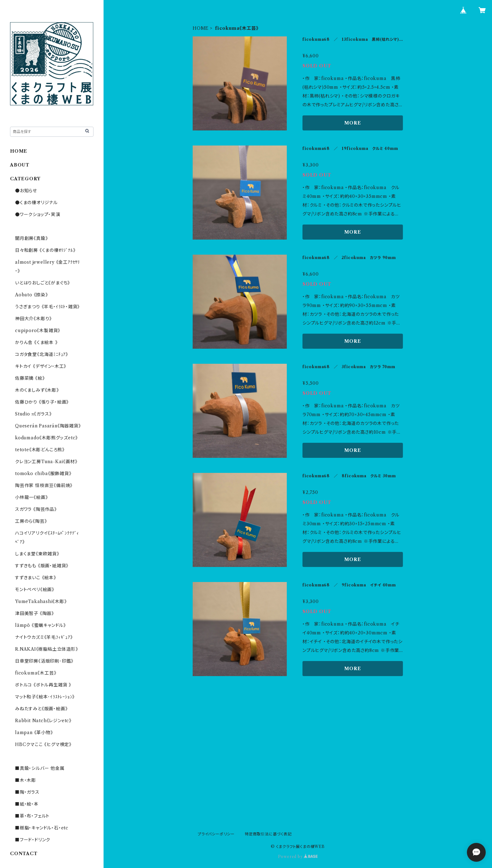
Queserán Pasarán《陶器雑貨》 (48, 426)
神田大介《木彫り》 (33, 319)
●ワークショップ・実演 (38, 214)
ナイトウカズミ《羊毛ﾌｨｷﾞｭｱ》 (44, 637)
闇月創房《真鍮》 (31, 238)
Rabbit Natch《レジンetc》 (43, 721)
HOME (201, 28)
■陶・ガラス (27, 792)
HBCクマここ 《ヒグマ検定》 (43, 744)
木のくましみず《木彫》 (37, 390)
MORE (353, 123)
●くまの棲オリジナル (36, 203)
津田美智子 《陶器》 (35, 613)
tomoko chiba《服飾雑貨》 (43, 474)
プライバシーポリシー (216, 834)
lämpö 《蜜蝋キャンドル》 (40, 625)
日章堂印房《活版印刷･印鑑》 (44, 661)
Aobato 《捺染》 (32, 295)
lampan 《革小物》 (34, 733)
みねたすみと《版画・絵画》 (41, 709)
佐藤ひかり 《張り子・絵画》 (42, 402)
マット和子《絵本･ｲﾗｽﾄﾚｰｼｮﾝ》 (45, 697)
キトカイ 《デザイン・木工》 (41, 366)
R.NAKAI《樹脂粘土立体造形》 (47, 649)
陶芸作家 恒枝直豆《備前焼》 (44, 485)
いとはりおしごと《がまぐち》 (43, 283)
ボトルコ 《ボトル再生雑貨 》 (43, 685)
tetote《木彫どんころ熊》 (40, 450)
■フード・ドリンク (33, 840)
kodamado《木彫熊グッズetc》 (46, 438)
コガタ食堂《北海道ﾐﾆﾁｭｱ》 (42, 354)
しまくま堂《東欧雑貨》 (37, 554)
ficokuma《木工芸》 (36, 673)
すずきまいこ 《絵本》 (36, 578)
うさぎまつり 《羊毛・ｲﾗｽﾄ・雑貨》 (47, 307)
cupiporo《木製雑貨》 (38, 331)
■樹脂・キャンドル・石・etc (42, 828)
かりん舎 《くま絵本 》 (36, 342)
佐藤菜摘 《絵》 (30, 378)
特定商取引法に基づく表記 (268, 834)
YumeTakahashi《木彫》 (41, 601)
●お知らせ (26, 191)
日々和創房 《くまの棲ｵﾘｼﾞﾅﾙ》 (45, 250)
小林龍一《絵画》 (31, 497)
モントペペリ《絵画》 (35, 590)
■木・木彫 (26, 780)
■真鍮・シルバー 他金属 (40, 768)
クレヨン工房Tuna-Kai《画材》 (46, 462)
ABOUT (20, 165)
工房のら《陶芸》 (31, 521)
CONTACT (24, 854)
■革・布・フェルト (32, 816)
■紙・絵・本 (27, 804)
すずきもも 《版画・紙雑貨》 (42, 566)
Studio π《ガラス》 (33, 414)
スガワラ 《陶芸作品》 (36, 509)
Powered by (298, 857)
